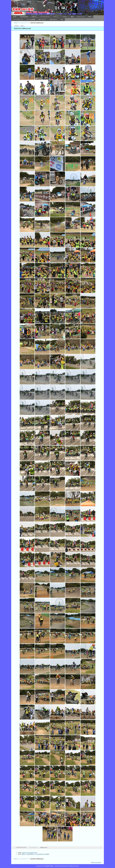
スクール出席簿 (31, 20)
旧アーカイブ (42, 20)
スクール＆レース (18, 20)
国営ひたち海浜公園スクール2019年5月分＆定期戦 (35, 854)
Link (62, 20)
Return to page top (96, 862)
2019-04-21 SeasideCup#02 (30, 853)
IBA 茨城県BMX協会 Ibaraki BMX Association (58, 8)
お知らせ (34, 17)
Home (15, 17)
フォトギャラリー (45, 17)
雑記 (72, 17)
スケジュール (81, 17)
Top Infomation (24, 17)
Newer (17, 26)
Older (22, 26)
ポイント (56, 17)
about (90, 17)
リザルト (65, 17)
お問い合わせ (53, 20)
